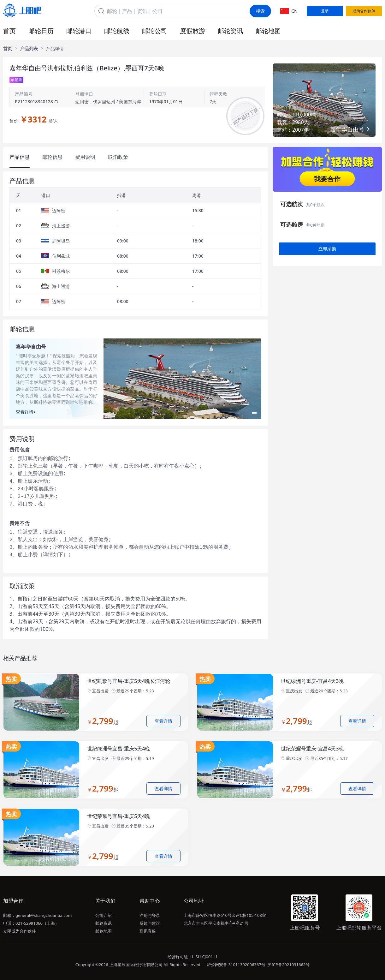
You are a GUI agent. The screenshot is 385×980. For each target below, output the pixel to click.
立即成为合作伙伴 (20, 931)
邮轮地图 (268, 31)
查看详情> (26, 412)
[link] (8, 49)
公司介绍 (104, 915)
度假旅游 (192, 31)
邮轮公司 (155, 31)
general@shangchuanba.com (44, 915)
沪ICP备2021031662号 (288, 965)
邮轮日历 (41, 31)
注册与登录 (150, 915)
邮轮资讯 (230, 31)
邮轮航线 (117, 31)
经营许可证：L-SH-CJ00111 (193, 957)
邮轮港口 (79, 31)
